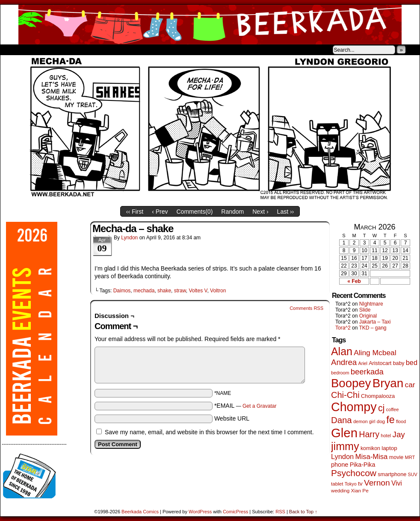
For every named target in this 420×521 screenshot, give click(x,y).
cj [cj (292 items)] (381, 408)
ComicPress (235, 512)
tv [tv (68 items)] (360, 484)
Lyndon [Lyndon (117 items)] (342, 456)
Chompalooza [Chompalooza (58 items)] (378, 396)
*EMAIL (245, 406)
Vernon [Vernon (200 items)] (377, 483)
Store (64, 50)
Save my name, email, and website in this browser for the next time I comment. (209, 432)
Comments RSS (306, 308)
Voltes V (198, 291)
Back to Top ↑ (303, 512)
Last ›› (286, 212)
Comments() (195, 212)
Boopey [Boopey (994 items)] (351, 383)
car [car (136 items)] (410, 385)
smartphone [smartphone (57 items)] (392, 474)
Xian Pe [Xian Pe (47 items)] (360, 490)
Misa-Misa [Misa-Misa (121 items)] (372, 457)
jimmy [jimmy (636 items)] (345, 446)
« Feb (354, 281)
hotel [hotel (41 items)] (386, 436)
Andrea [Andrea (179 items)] (344, 362)
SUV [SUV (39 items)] (413, 474)
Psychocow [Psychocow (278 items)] (354, 473)
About (38, 50)
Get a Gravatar (259, 406)
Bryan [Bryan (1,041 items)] (388, 383)
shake (164, 291)
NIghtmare (371, 304)
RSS (280, 512)
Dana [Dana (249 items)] (342, 420)
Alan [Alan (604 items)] (342, 351)
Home (12, 50)
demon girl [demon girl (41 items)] (364, 421)
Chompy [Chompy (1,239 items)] (354, 407)
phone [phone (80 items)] (340, 465)
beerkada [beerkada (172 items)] (367, 372)
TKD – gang (373, 328)
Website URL (232, 418)
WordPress (200, 512)
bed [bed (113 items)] (412, 362)
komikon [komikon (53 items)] (370, 448)
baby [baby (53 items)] (399, 363)
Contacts (97, 50)
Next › (260, 212)
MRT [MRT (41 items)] (410, 457)
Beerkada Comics (210, 25)
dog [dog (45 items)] (381, 421)
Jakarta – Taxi (375, 322)
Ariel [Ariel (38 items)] (363, 363)
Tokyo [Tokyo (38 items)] (351, 484)
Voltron (218, 291)
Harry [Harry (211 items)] (369, 434)
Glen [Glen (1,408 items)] (344, 433)
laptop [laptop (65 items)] (389, 448)
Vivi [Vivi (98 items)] (397, 483)
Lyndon (129, 238)
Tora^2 (343, 328)
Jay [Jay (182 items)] (399, 434)
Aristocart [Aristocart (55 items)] (380, 363)
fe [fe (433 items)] (390, 420)
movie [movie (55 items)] (396, 457)
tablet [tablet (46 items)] (337, 484)
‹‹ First (135, 212)
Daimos (122, 291)
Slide (365, 310)
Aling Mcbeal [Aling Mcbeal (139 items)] (375, 353)
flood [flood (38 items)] (401, 421)
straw (180, 291)
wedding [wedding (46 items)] (340, 490)
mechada (144, 291)
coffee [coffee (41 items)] (393, 409)
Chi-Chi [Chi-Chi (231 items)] (345, 395)
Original (368, 316)
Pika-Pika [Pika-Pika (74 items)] (363, 465)
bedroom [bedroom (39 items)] (340, 373)
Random (232, 212)
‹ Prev (160, 212)
